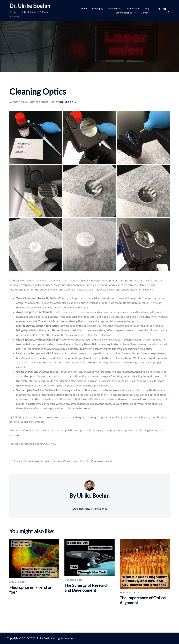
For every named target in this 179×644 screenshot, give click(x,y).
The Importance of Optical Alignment (143, 600)
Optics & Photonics (42, 102)
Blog (147, 8)
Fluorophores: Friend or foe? (31, 590)
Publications (133, 8)
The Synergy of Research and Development (86, 588)
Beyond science (124, 13)
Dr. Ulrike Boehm (30, 6)
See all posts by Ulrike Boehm (90, 509)
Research (113, 8)
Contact (145, 13)
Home (84, 8)
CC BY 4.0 (50, 444)
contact (105, 461)
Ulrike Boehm (68, 102)
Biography (98, 8)
